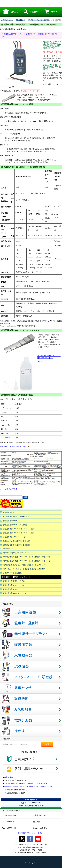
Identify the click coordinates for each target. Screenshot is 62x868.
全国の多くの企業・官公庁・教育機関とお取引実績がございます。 (30, 787)
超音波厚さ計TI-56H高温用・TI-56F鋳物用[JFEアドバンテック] (29, 4)
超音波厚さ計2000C (10, 521)
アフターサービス (9, 822)
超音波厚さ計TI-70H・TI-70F (14, 585)
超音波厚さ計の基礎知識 (12, 573)
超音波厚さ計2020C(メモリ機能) (15, 525)
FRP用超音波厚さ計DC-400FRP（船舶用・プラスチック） (25, 565)
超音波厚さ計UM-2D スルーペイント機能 (18, 533)
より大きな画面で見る (9, 489)
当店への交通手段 (9, 828)
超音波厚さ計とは (9, 513)
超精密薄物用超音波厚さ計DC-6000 (16, 545)
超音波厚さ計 (21, 20)
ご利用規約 (22, 833)
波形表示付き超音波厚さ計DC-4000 (16, 541)
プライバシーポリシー (36, 833)
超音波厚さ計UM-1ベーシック (14, 537)
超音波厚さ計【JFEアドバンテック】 (16, 577)
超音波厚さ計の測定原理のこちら (13, 446)
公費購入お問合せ (40, 815)
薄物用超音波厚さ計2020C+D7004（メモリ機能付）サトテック (27, 557)
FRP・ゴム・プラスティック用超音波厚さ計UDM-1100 (24, 569)
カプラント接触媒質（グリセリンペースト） (49, 357)
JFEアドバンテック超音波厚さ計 (39, 20)
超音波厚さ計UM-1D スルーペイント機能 (18, 529)
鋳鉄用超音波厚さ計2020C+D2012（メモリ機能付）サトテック (27, 561)
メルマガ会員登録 (9, 815)
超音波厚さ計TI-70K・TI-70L (14, 581)
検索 (47, 744)
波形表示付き (8, 549)
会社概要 (37, 822)
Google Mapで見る (40, 828)
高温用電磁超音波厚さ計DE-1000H (16, 553)
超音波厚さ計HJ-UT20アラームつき (16, 517)
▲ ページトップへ (31, 862)
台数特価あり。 (10, 777)
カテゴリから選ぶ (7, 20)
